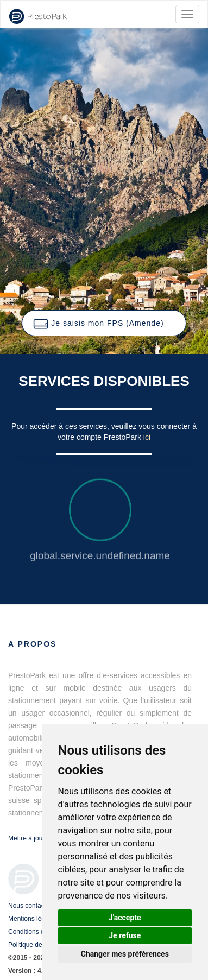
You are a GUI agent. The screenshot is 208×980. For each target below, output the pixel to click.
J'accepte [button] (125, 918)
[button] (104, 323)
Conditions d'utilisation (40, 932)
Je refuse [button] (125, 935)
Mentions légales (33, 919)
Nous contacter (30, 906)
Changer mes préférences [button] (125, 954)
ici (147, 437)
